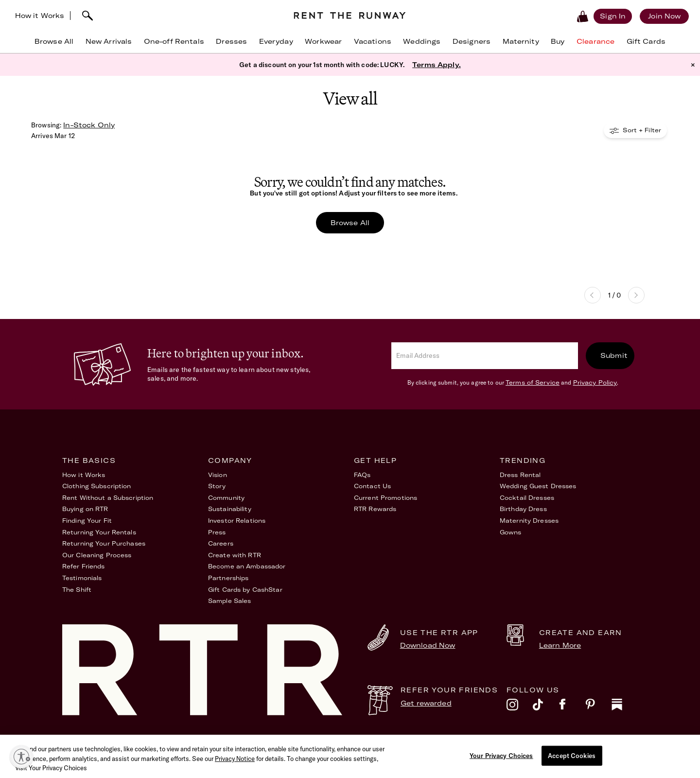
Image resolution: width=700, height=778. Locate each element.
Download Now (428, 646)
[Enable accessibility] (21, 757)
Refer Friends (84, 568)
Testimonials (82, 579)
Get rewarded (426, 704)
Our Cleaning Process (97, 556)
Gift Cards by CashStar (245, 591)
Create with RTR (235, 556)
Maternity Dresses (529, 522)
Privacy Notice (235, 772)
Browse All (350, 224)
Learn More (560, 646)
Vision (218, 476)
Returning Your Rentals (99, 533)
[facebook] (572, 708)
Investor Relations (237, 522)
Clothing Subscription (97, 487)
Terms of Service (533, 383)
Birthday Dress (523, 510)
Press (217, 533)
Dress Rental (520, 476)
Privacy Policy (595, 383)
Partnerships (228, 579)
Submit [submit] (614, 356)
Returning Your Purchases (104, 545)
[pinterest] (598, 708)
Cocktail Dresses (527, 499)
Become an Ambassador (247, 568)
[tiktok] (546, 708)
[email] (485, 357)
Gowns (511, 533)
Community (226, 499)
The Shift (77, 591)
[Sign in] (597, 16)
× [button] (693, 66)
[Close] (689, 769)
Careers (221, 545)
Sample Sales (229, 602)
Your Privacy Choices (604, 743)
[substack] (625, 708)
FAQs (362, 476)
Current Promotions (385, 499)
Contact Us (372, 487)
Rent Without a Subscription (108, 499)
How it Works (56, 16)
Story (217, 487)
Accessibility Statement (467, 743)
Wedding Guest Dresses (538, 487)
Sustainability (230, 510)
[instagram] (520, 708)
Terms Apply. (437, 66)
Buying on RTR (85, 510)
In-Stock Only (89, 126)
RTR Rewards (375, 510)
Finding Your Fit (87, 522)
